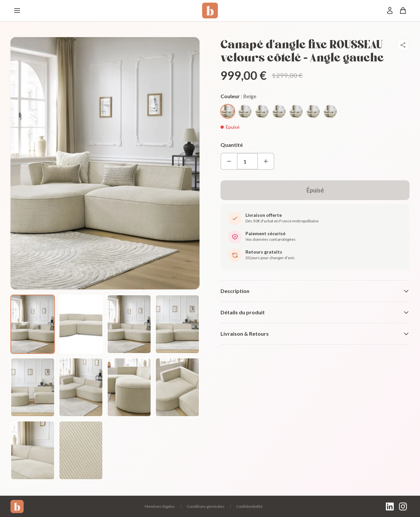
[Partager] (403, 45)
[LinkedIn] (390, 506)
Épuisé (315, 190)
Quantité (232, 145)
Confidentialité (249, 506)
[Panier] (403, 11)
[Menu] (17, 11)
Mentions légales (160, 506)
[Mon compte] (390, 11)
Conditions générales (206, 506)
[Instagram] (403, 506)
